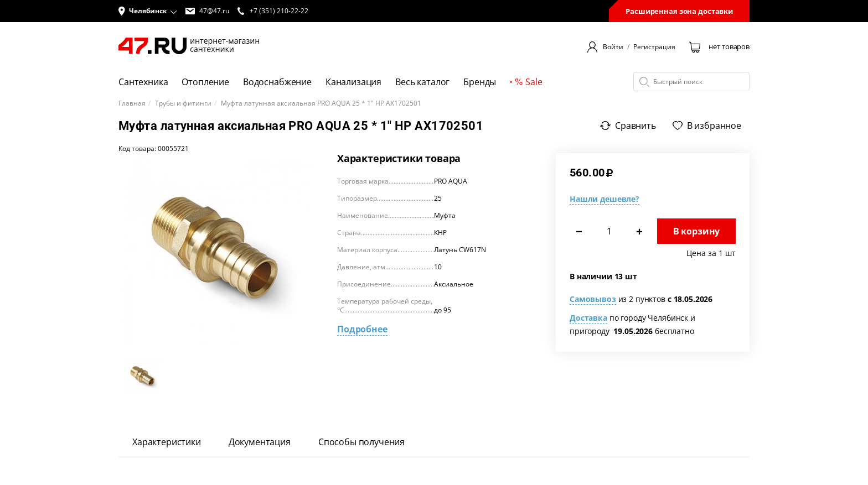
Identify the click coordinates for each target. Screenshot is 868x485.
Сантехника (143, 82)
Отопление (205, 82)
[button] (148, 11)
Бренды (480, 82)
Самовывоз (593, 299)
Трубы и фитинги (183, 103)
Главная (132, 103)
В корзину (697, 231)
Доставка (588, 318)
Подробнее (362, 329)
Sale (528, 82)
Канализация (353, 82)
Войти (613, 47)
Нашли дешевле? (604, 199)
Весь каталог (422, 82)
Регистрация (654, 47)
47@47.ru (207, 11)
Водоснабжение (277, 82)
